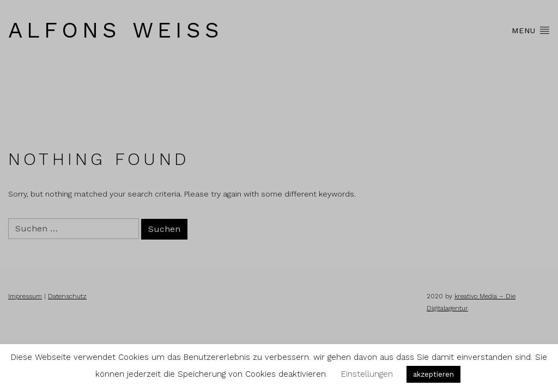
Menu (531, 30)
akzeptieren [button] (433, 374)
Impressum (25, 296)
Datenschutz (67, 296)
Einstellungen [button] (367, 374)
